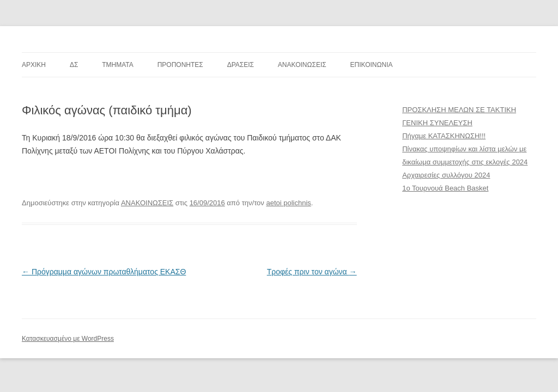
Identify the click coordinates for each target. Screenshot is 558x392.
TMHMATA (118, 65)
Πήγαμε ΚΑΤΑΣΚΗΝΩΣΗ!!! (444, 136)
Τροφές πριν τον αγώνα (312, 272)
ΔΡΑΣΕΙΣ (241, 65)
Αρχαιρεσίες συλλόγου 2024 (446, 175)
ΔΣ (74, 65)
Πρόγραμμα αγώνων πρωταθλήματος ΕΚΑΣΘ (104, 272)
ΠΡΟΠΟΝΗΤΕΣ (180, 65)
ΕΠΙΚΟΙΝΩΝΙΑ (372, 65)
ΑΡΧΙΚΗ (34, 65)
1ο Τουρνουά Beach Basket (445, 188)
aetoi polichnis (288, 203)
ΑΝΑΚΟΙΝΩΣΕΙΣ (302, 65)
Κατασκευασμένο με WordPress (68, 339)
